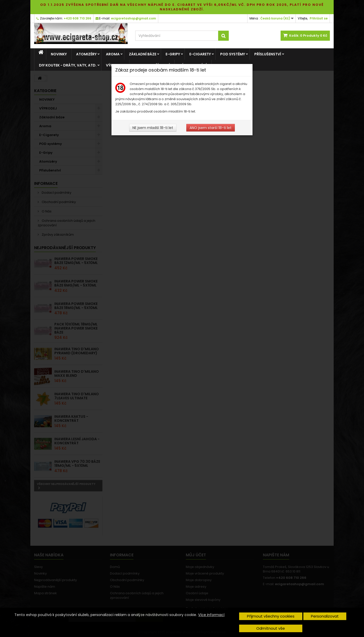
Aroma (113, 54)
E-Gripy (173, 54)
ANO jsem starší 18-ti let (211, 128)
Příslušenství (268, 54)
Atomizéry (86, 54)
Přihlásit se (319, 18)
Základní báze (143, 54)
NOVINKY (59, 54)
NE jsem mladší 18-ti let (153, 128)
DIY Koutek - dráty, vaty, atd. (68, 65)
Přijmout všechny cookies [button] (271, 616)
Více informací (211, 615)
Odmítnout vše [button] (271, 628)
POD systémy (233, 54)
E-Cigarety (200, 54)
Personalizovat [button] (325, 616)
